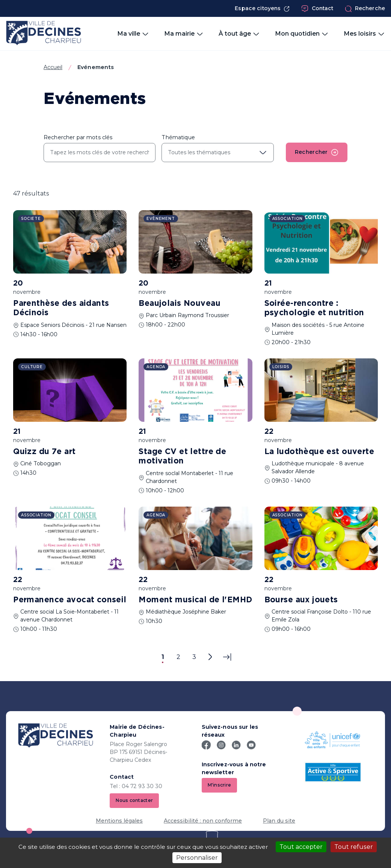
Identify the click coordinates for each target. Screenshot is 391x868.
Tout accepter (301, 847)
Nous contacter (134, 800)
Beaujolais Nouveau (180, 304)
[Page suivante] (210, 657)
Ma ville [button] (133, 34)
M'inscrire (220, 785)
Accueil (53, 67)
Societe (31, 219)
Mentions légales (119, 821)
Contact (317, 9)
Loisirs (281, 367)
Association (288, 219)
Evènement (161, 219)
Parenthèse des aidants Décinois (61, 308)
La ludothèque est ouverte (319, 452)
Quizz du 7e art (44, 452)
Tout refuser (354, 847)
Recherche (365, 9)
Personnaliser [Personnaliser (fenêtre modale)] (197, 858)
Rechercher (317, 152)
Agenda (156, 367)
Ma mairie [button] (184, 34)
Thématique (178, 137)
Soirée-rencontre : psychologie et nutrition (314, 308)
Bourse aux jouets (301, 600)
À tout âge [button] (239, 34)
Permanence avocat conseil (70, 600)
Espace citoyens (262, 8)
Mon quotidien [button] (302, 34)
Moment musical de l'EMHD (195, 600)
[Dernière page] (227, 657)
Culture (32, 367)
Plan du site (279, 821)
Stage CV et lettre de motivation (182, 457)
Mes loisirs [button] (364, 34)
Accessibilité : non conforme (203, 821)
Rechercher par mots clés (78, 137)
